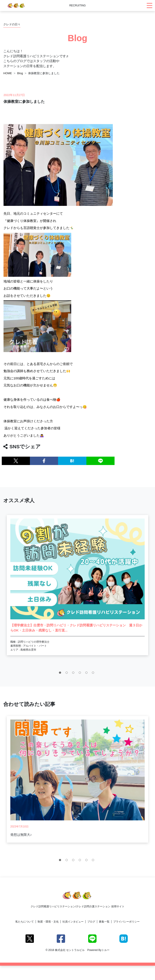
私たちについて (25, 922)
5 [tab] (88, 674)
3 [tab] (74, 674)
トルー (106, 950)
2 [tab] (68, 674)
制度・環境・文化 (48, 922)
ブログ (91, 922)
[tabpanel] (77, 585)
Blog (20, 73)
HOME (8, 73)
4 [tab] (81, 674)
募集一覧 (104, 922)
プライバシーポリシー (126, 922)
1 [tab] (61, 674)
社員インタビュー (73, 922)
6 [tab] (94, 674)
